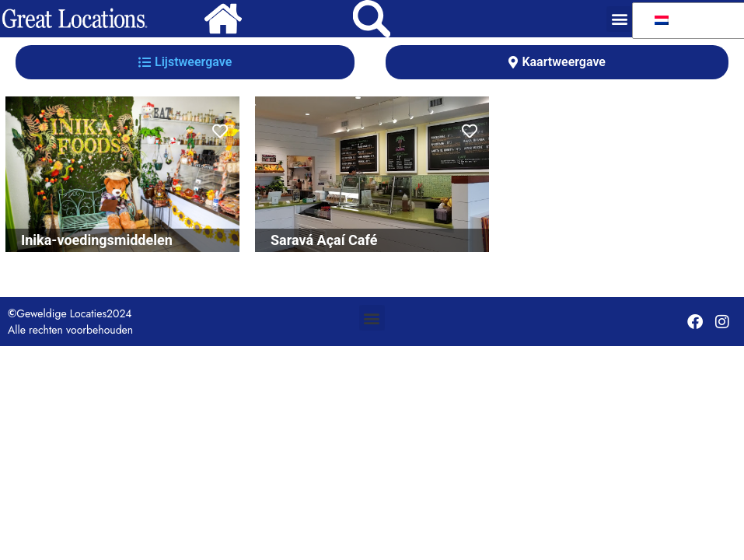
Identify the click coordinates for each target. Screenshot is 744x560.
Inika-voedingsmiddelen (97, 240)
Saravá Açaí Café (324, 240)
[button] (619, 19)
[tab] (185, 62)
